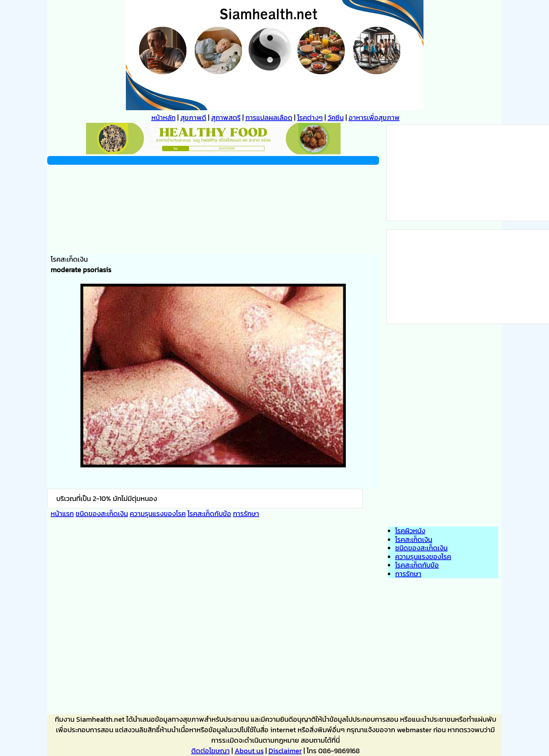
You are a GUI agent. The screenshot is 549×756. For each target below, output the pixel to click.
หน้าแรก (62, 514)
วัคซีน (336, 118)
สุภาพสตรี (226, 118)
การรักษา (246, 514)
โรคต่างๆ (310, 118)
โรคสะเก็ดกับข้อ (209, 514)
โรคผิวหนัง (410, 531)
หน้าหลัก (163, 118)
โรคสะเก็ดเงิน (414, 539)
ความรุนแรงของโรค (158, 514)
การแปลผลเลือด (269, 118)
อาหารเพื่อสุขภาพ (374, 118)
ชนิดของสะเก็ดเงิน (102, 514)
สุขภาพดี (193, 118)
